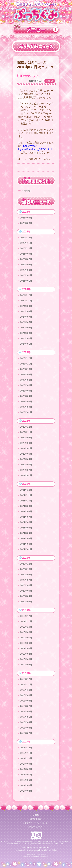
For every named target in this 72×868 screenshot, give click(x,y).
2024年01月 (26, 344)
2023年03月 (26, 402)
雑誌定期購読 (36, 819)
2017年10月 (26, 758)
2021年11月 (26, 495)
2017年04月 (26, 791)
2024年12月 (26, 295)
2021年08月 (26, 511)
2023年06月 (26, 385)
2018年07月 (26, 706)
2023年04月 (26, 396)
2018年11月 (26, 684)
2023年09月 (26, 374)
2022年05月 (26, 454)
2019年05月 (26, 648)
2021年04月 (26, 533)
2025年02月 (26, 275)
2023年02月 (26, 407)
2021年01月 (26, 549)
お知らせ (50, 81)
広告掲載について (36, 827)
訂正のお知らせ (28, 76)
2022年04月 (26, 459)
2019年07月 (26, 638)
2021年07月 (26, 517)
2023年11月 (26, 364)
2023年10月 (26, 369)
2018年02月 (26, 733)
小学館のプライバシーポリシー (36, 823)
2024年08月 (26, 311)
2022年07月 (26, 448)
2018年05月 (26, 717)
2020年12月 (26, 564)
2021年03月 (26, 538)
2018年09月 (26, 695)
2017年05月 (26, 785)
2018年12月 (26, 679)
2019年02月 (26, 665)
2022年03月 (26, 465)
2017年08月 (26, 769)
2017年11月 (26, 753)
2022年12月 (26, 427)
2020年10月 (26, 569)
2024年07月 (26, 317)
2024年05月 (26, 322)
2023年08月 (26, 380)
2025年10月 (26, 248)
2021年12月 (26, 490)
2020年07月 (26, 580)
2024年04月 (26, 328)
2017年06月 (26, 780)
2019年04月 (26, 654)
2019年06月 (26, 643)
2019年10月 (26, 627)
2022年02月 (26, 470)
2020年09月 (26, 575)
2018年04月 (26, 722)
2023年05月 (26, 391)
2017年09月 (26, 764)
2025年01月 (26, 281)
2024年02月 (26, 338)
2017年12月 (26, 748)
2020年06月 (26, 585)
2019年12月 (26, 616)
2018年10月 (26, 690)
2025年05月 (26, 265)
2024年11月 (26, 301)
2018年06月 (26, 711)
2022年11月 (26, 432)
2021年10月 (26, 501)
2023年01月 (26, 412)
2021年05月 (26, 528)
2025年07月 (26, 259)
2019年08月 (26, 632)
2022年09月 (26, 438)
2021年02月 (26, 544)
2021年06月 (26, 522)
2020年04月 (26, 596)
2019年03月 (26, 659)
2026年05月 (26, 218)
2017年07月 (26, 775)
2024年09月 (26, 306)
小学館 (36, 815)
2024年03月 (26, 333)
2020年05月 (26, 591)
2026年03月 (26, 223)
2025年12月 (26, 238)
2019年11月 (26, 621)
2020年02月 (26, 602)
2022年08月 (26, 443)
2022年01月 (26, 475)
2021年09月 (26, 506)
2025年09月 (26, 254)
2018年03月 (26, 728)
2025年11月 (26, 243)
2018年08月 (26, 701)
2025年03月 (26, 270)
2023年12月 (26, 358)
